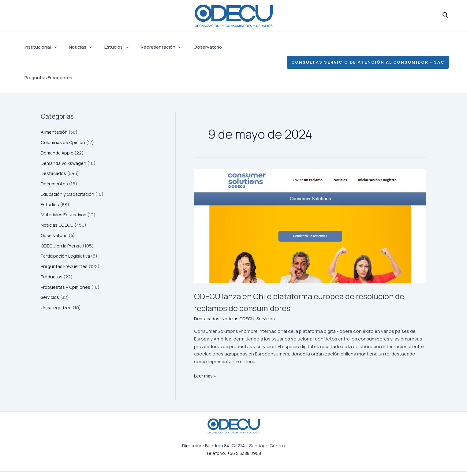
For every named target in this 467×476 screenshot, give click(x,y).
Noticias (76, 47)
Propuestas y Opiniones (66, 257)
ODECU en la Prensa (62, 215)
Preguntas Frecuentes (241, 47)
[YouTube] (375, 459)
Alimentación (55, 101)
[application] (52, 47)
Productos (52, 246)
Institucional (39, 47)
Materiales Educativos (64, 184)
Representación (150, 47)
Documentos (55, 153)
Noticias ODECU (58, 194)
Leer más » (205, 345)
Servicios (50, 267)
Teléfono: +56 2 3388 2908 (234, 423)
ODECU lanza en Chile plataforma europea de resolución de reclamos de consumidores (289, 271)
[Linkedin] (355, 459)
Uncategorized (57, 277)
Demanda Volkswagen (64, 133)
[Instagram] (334, 459)
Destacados (54, 143)
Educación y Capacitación (69, 164)
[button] (446, 16)
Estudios (109, 47)
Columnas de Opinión (64, 112)
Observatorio (194, 47)
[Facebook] (313, 459)
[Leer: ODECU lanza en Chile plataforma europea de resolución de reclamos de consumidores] (310, 195)
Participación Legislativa (67, 225)
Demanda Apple (58, 122)
